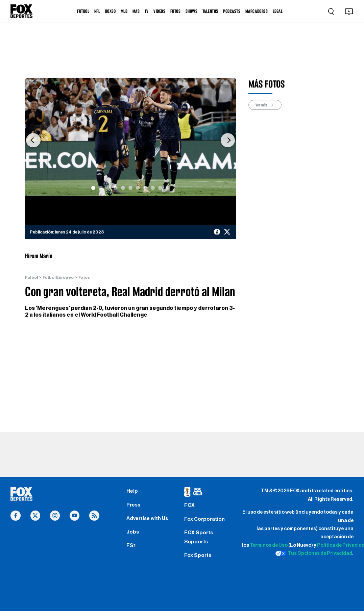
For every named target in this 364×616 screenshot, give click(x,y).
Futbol (32, 277)
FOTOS (176, 11)
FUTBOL (83, 11)
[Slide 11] (168, 188)
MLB (124, 11)
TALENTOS (210, 11)
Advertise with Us (149, 521)
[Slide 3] (108, 188)
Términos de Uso (269, 546)
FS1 (131, 550)
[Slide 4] (116, 188)
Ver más (266, 105)
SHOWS (192, 11)
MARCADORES (257, 11)
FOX (190, 507)
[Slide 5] (123, 188)
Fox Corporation (206, 521)
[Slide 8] (145, 188)
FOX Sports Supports (199, 540)
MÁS (136, 11)
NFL (97, 11)
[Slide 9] (153, 188)
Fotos (86, 277)
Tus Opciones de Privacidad (314, 554)
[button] (33, 141)
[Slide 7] (138, 188)
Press (134, 507)
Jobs (133, 535)
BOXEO (111, 11)
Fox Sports (199, 560)
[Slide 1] (93, 188)
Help (132, 492)
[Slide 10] (160, 188)
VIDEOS (159, 11)
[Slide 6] (130, 188)
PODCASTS (232, 11)
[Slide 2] (101, 188)
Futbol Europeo (59, 277)
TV (147, 11)
